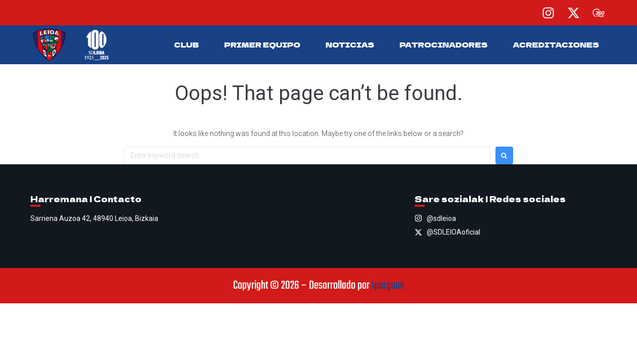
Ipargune (388, 286)
